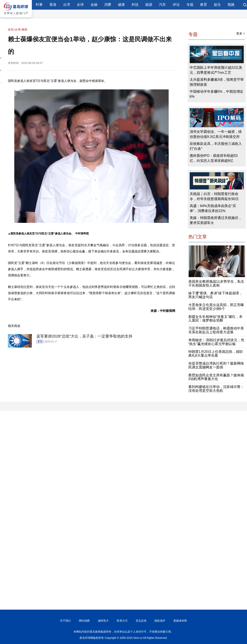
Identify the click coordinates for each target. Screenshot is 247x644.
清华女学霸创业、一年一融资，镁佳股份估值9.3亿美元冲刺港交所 (216, 134)
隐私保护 (160, 621)
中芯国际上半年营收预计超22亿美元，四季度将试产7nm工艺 (216, 70)
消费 (108, 5)
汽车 (162, 5)
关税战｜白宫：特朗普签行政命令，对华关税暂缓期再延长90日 (214, 196)
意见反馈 (141, 621)
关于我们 (65, 621)
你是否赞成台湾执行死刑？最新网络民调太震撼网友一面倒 (216, 365)
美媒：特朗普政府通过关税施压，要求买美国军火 (216, 220)
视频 (231, 5)
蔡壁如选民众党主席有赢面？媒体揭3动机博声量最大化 (216, 377)
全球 (80, 5)
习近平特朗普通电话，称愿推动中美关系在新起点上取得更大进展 (216, 330)
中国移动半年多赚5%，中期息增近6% (217, 94)
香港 (53, 5)
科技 (135, 5)
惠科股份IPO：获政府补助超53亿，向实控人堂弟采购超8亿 (214, 158)
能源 (149, 5)
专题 (190, 5)
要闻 (25, 30)
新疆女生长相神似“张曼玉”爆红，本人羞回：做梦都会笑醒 (216, 319)
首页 (11, 30)
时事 (39, 5)
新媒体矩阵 (180, 621)
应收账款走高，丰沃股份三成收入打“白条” (216, 146)
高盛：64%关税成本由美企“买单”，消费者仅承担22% (213, 208)
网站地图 (84, 621)
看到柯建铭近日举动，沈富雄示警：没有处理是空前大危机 (216, 389)
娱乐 (217, 5)
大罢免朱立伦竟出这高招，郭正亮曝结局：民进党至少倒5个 (216, 307)
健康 (121, 5)
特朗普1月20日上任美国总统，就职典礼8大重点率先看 (216, 354)
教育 (204, 5)
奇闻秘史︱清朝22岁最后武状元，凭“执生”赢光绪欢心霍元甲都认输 (216, 342)
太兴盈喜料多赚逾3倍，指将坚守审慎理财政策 (217, 82)
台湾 (67, 5)
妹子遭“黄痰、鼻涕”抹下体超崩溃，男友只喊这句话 (216, 295)
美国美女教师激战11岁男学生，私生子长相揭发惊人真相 (216, 283)
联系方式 (122, 621)
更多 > (241, 34)
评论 (176, 5)
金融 (94, 5)
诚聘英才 (103, 621)
